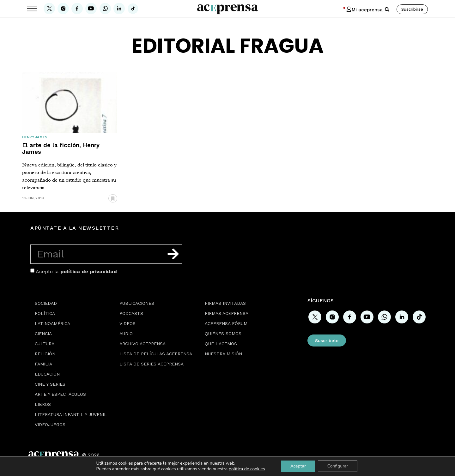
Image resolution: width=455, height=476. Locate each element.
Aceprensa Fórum (226, 323)
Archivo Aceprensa (143, 344)
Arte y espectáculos (60, 394)
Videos (127, 323)
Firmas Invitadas (225, 303)
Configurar (338, 466)
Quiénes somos (223, 334)
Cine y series (50, 384)
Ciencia (43, 334)
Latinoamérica (52, 323)
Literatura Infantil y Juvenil (71, 414)
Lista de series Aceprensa (152, 364)
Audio (126, 334)
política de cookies (247, 469)
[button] (387, 9)
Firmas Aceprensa (227, 313)
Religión (45, 354)
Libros (43, 404)
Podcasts (131, 313)
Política (45, 313)
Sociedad (46, 303)
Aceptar (298, 466)
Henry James (35, 137)
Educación (47, 374)
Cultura (45, 344)
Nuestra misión (223, 354)
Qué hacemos (221, 344)
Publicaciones (137, 303)
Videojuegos (50, 425)
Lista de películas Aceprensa (156, 354)
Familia (43, 364)
